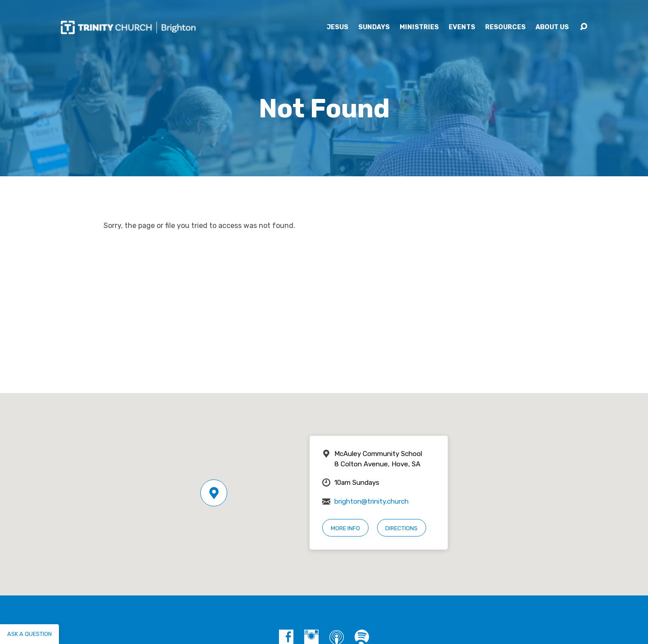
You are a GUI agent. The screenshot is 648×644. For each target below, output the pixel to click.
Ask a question (29, 634)
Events (462, 27)
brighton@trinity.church (371, 501)
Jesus (337, 27)
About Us (552, 27)
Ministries (419, 27)
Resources (505, 27)
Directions (401, 528)
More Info (345, 528)
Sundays (374, 27)
